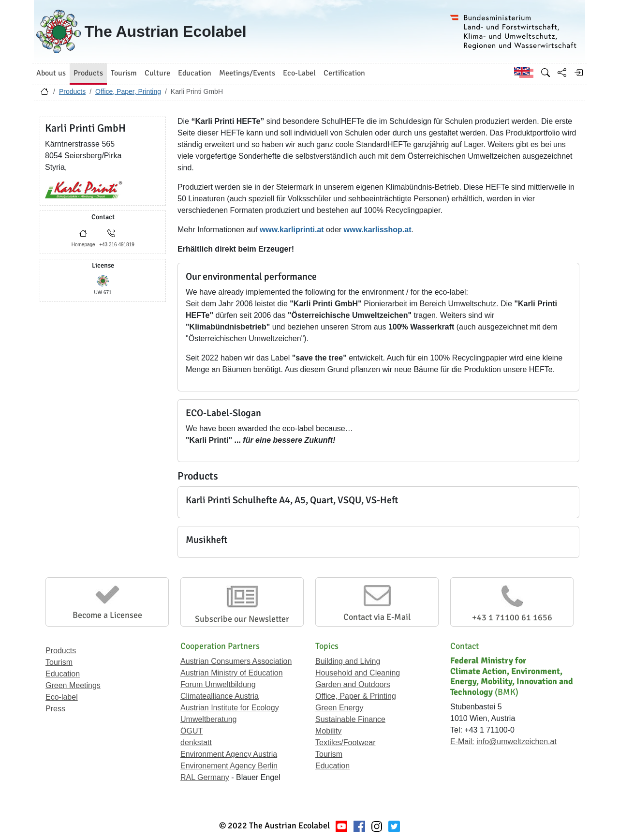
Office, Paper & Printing (356, 696)
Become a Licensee (107, 615)
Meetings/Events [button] (247, 73)
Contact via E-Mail (377, 617)
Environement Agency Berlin (229, 766)
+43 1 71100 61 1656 (512, 617)
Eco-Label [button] (299, 73)
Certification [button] (344, 73)
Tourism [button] (124, 73)
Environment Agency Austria (229, 754)
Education (63, 674)
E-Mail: (462, 742)
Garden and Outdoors (353, 684)
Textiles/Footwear (346, 742)
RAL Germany (205, 777)
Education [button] (195, 73)
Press (55, 709)
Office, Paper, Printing (128, 91)
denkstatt (196, 742)
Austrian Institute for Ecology (230, 708)
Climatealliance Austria (220, 696)
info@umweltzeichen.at (516, 742)
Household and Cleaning (358, 673)
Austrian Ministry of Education (232, 673)
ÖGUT (192, 731)
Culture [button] (157, 73)
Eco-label (62, 697)
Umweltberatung (209, 719)
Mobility (328, 731)
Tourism (59, 662)
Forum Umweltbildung (218, 684)
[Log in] (578, 73)
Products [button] (88, 73)
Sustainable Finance (350, 719)
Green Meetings (73, 685)
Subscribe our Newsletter (242, 619)
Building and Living (348, 661)
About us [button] (51, 73)
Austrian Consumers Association (236, 661)
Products (72, 91)
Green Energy (339, 708)
